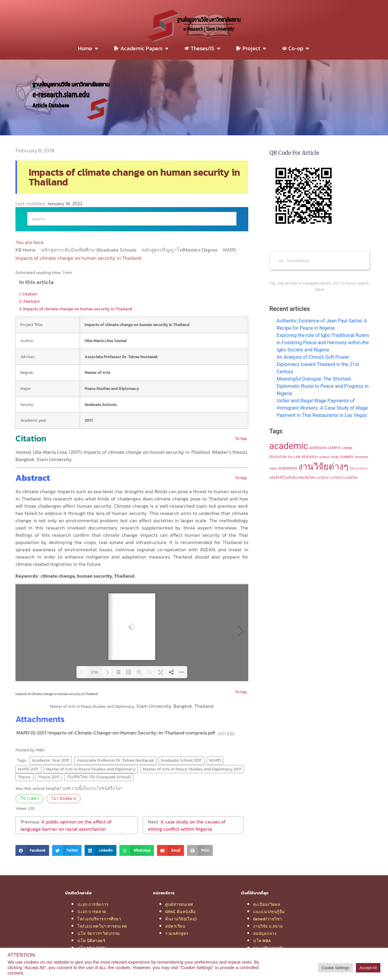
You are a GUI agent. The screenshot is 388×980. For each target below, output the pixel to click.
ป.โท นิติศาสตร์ (91, 941)
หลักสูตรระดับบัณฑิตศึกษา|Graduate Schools (89, 250)
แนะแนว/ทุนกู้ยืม (269, 912)
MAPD (230, 250)
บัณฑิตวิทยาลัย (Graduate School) (99, 777)
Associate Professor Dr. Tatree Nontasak (115, 760)
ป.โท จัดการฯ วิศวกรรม (99, 933)
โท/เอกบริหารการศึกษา (99, 919)
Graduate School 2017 (181, 760)
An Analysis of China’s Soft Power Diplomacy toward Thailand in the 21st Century (318, 364)
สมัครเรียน (175, 926)
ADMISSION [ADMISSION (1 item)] (318, 448)
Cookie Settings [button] (335, 968)
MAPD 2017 (28, 769)
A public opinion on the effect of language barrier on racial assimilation (66, 825)
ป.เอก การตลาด (92, 912)
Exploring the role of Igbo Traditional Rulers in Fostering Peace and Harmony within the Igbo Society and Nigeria (323, 343)
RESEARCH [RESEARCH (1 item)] (310, 457)
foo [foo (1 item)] (290, 457)
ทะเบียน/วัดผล (267, 904)
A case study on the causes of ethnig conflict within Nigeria (187, 825)
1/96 (95, 672)
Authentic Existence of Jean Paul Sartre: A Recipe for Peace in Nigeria (322, 324)
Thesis (24, 777)
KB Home (26, 250)
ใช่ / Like (30, 798)
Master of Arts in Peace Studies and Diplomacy (91, 769)
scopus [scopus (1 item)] (324, 457)
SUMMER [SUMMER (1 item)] (346, 457)
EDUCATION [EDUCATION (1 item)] (278, 457)
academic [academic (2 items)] (289, 446)
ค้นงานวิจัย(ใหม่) (181, 919)
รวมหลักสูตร (177, 933)
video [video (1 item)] (273, 469)
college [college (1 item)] (347, 448)
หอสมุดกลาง (265, 933)
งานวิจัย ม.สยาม (268, 926)
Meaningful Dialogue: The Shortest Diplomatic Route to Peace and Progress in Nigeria (323, 386)
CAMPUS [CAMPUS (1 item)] (334, 448)
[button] (32, 850)
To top (241, 438)
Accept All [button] (368, 968)
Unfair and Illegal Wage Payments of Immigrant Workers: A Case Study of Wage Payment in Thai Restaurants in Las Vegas (322, 408)
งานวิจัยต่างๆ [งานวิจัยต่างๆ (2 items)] (323, 467)
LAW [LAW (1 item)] (297, 457)
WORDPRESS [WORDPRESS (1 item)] (288, 469)
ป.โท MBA (262, 941)
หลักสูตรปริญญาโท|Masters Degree (180, 250)
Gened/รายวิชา (268, 919)
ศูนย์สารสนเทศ (179, 904)
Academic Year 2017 (50, 760)
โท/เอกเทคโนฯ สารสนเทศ (102, 926)
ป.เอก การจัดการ (93, 904)
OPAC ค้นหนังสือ (180, 912)
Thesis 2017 (49, 777)
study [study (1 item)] (335, 457)
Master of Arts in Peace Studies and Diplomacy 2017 (192, 769)
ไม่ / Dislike (64, 798)
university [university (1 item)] (361, 457)
